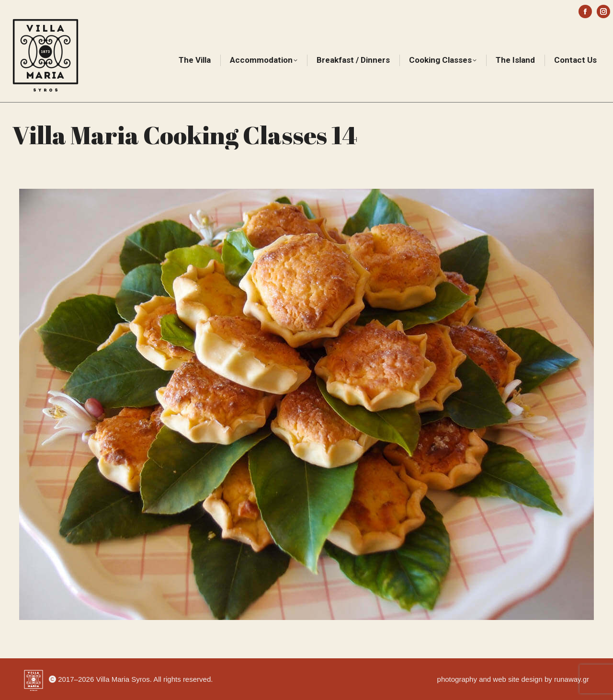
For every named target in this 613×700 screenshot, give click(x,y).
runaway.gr (572, 679)
